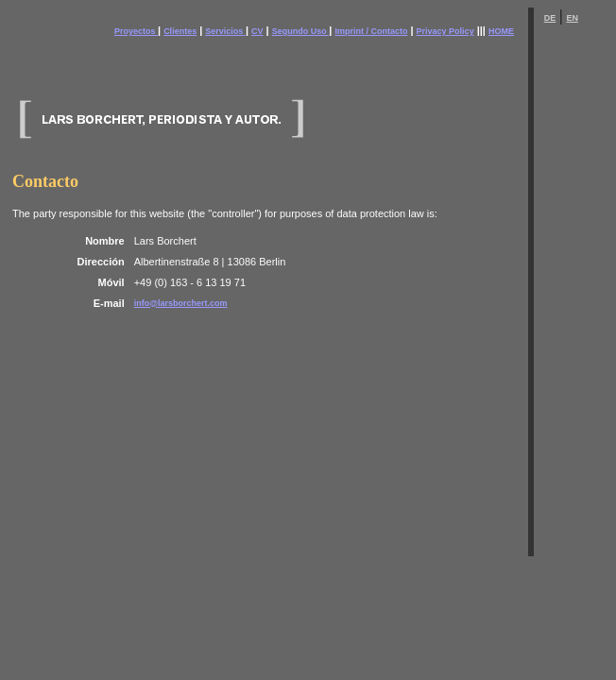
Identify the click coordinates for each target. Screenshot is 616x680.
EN (572, 18)
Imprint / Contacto (371, 31)
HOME (501, 31)
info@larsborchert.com (181, 303)
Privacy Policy (445, 31)
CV (257, 31)
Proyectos (136, 31)
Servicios (224, 31)
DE (550, 18)
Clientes (180, 31)
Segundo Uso (301, 31)
